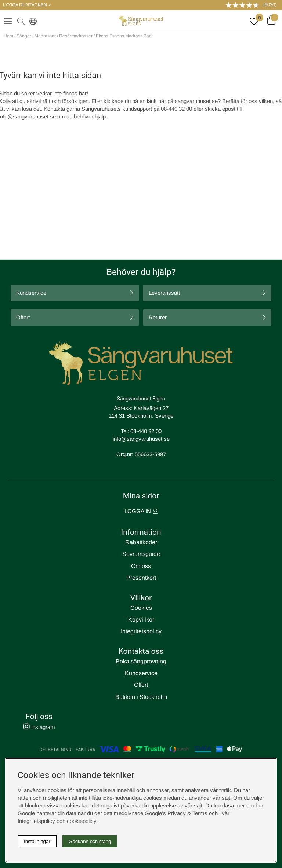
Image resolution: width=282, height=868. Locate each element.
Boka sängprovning (141, 661)
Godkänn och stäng (90, 841)
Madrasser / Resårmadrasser (64, 36)
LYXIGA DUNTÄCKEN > (27, 5)
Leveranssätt (164, 293)
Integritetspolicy (141, 631)
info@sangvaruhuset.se (141, 439)
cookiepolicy (82, 821)
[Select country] (32, 21)
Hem (8, 36)
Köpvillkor (141, 620)
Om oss (141, 566)
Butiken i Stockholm (141, 697)
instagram (39, 727)
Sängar (24, 36)
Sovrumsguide (141, 554)
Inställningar (37, 841)
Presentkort (141, 578)
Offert (23, 317)
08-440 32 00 (146, 431)
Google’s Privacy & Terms (176, 813)
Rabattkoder (141, 542)
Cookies (141, 608)
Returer (158, 317)
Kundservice (31, 293)
